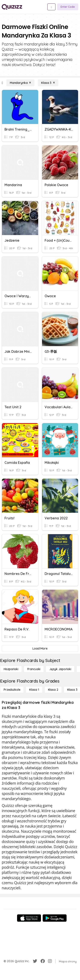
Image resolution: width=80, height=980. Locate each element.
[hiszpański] (11, 669)
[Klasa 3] (48, 83)
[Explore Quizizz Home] (12, 7)
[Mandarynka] (20, 83)
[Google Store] (55, 918)
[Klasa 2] (53, 690)
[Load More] (40, 648)
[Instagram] (50, 961)
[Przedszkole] (12, 690)
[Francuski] (34, 669)
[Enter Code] (68, 7)
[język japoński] (60, 669)
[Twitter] (35, 961)
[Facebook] (43, 961)
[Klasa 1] (34, 690)
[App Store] (29, 918)
